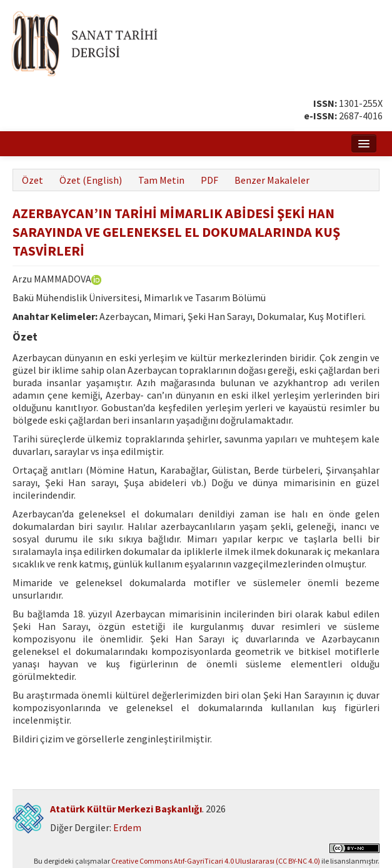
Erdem (127, 827)
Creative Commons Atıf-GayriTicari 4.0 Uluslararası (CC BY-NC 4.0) (216, 861)
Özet (33, 180)
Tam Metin (161, 180)
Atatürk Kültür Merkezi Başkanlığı (126, 809)
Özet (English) (91, 180)
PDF (209, 180)
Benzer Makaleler (272, 180)
